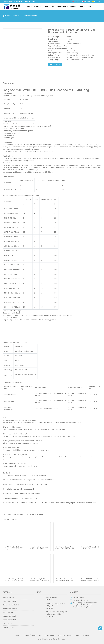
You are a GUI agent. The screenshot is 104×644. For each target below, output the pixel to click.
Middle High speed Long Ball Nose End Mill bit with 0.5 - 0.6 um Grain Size (39, 548)
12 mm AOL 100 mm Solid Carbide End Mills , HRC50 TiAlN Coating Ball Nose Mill (90, 580)
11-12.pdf (40, 514)
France (87, 2)
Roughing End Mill (9, 616)
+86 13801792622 (31, 2)
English (77, 2)
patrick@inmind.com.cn (13, 2)
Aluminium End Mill (10, 609)
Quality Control (62, 7)
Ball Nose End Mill (30, 16)
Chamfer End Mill (9, 620)
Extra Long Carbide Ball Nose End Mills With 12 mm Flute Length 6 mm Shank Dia (65, 580)
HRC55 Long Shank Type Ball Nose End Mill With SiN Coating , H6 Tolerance (65, 548)
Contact (82, 7)
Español (97, 2)
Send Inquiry (55, 65)
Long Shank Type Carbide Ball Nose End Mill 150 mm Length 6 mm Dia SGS (14, 580)
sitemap (86, 635)
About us (74, 7)
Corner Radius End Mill (11, 605)
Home (30, 7)
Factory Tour (49, 7)
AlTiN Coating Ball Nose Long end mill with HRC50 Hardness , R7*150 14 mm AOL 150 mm (14, 548)
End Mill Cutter (8, 627)
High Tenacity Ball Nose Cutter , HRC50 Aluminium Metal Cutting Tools (39, 580)
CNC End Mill (8, 624)
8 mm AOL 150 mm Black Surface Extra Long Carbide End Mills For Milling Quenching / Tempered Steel (90, 548)
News (90, 7)
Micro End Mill (8, 612)
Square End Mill (8, 597)
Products (38, 7)
